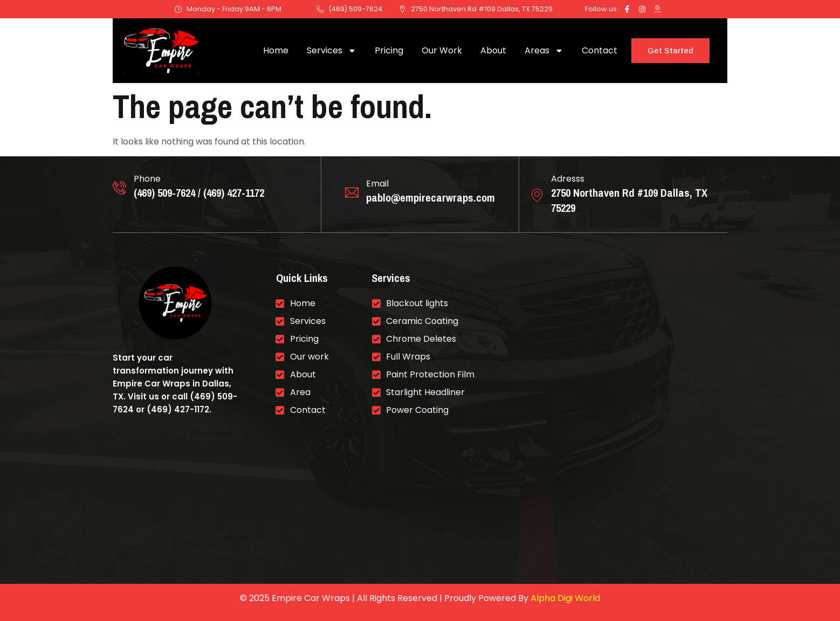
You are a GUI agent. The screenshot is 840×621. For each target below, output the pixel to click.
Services (332, 51)
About (493, 50)
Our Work (442, 50)
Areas (544, 51)
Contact (600, 50)
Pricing (389, 50)
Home (276, 50)
